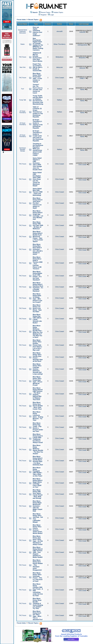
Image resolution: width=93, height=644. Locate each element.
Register (43, 15)
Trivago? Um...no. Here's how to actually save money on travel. (38, 89)
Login (51, 15)
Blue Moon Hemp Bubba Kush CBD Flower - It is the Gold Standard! (37, 276)
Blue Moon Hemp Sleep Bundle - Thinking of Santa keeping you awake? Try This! (38, 603)
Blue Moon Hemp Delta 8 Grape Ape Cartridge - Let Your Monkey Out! (38, 215)
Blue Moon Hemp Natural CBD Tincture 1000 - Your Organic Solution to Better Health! (38, 552)
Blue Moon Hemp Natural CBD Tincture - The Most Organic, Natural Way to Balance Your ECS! (38, 394)
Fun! (23, 89)
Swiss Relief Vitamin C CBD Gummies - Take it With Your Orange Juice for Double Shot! (37, 164)
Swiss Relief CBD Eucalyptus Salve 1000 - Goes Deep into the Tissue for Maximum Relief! (37, 179)
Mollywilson (60, 57)
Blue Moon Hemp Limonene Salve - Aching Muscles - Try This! (38, 416)
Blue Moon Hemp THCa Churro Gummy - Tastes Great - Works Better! (38, 529)
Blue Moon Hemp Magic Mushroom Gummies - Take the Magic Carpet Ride (38, 506)
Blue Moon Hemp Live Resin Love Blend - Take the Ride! (37, 308)
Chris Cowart (60, 78)
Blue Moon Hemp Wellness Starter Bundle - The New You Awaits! (38, 449)
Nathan (59, 89)
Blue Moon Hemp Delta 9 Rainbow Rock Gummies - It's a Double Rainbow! (38, 287)
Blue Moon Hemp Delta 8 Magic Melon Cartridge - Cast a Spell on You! (38, 483)
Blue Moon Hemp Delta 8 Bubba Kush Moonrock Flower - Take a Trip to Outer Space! (38, 236)
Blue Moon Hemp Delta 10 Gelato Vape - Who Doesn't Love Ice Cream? (38, 298)
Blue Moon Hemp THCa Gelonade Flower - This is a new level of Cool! (38, 577)
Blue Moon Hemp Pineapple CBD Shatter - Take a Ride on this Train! (38, 472)
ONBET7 (82, 78)
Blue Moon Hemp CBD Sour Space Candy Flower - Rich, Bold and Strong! (38, 494)
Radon (23, 44)
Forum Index (21, 20)
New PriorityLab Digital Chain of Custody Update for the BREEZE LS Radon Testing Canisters (38, 44)
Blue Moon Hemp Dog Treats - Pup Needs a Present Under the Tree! (38, 427)
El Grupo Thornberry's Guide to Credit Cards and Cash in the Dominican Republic (38, 136)
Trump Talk (23, 100)
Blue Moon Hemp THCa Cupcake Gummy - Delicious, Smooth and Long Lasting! (38, 369)
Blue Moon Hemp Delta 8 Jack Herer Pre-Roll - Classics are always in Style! (38, 203)
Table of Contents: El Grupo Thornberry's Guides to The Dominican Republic (38, 112)
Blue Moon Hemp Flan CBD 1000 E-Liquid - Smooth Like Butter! (37, 319)
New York (22, 67)
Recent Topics (46, 12)
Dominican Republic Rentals (23, 149)
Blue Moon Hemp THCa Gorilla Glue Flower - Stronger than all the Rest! (38, 357)
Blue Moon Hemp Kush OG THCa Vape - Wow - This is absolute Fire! (38, 615)
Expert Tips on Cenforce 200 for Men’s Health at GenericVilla (38, 67)
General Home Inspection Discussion (23, 31)
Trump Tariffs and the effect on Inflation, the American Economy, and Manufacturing (38, 100)
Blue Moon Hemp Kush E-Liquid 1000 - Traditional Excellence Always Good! (38, 438)
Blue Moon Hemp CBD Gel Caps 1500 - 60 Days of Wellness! (38, 225)
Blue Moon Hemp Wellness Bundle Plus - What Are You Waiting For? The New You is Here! (38, 331)
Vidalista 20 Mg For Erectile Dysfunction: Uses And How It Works (38, 57)
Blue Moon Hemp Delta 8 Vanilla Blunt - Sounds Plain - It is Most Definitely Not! (38, 461)
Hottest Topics (58, 12)
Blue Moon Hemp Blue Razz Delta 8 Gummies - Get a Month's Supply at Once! (38, 249)
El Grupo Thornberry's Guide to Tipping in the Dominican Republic (38, 124)
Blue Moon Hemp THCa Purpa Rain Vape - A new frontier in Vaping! (37, 78)
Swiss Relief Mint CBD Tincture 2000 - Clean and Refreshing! (38, 192)
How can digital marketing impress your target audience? (38, 31)
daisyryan (60, 67)
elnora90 (60, 31)
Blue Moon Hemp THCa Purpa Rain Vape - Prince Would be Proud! (38, 381)
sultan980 (82, 32)
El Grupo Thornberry (23, 112)
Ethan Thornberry (59, 44)
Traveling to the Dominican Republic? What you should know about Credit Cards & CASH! (38, 149)
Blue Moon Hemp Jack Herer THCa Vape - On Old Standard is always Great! (38, 540)
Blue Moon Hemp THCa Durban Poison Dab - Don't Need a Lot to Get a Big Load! (37, 345)
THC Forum (22, 57)
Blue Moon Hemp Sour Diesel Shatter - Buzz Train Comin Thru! (38, 406)
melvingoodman (83, 45)
